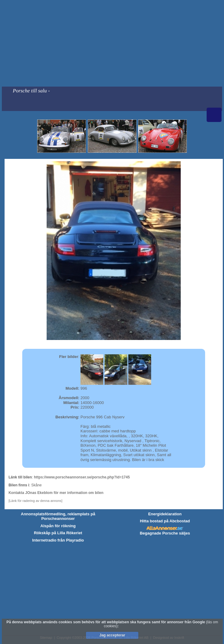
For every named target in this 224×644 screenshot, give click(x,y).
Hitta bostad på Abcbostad (165, 521)
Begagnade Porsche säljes (165, 533)
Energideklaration (165, 514)
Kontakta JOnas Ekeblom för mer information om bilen (56, 493)
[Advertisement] (112, 43)
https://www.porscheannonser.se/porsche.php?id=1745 (82, 477)
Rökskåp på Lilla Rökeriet (58, 533)
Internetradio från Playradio (58, 540)
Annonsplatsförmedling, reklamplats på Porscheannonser (58, 516)
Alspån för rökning (58, 526)
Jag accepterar (112, 635)
